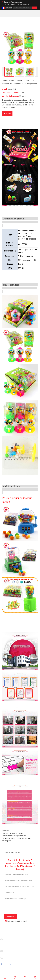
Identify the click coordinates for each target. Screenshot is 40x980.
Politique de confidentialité (17, 921)
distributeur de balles (24, 838)
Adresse (8, 938)
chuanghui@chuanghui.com (13, 2)
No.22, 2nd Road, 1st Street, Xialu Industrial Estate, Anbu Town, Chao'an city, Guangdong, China (22, 944)
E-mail (7, 114)
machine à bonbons (9, 838)
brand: (5, 89)
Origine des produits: (11, 92)
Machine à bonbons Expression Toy (14, 836)
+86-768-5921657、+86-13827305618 (16, 5)
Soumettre (10, 916)
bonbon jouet (6, 841)
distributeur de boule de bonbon (13, 833)
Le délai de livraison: (10, 96)
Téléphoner (9, 957)
